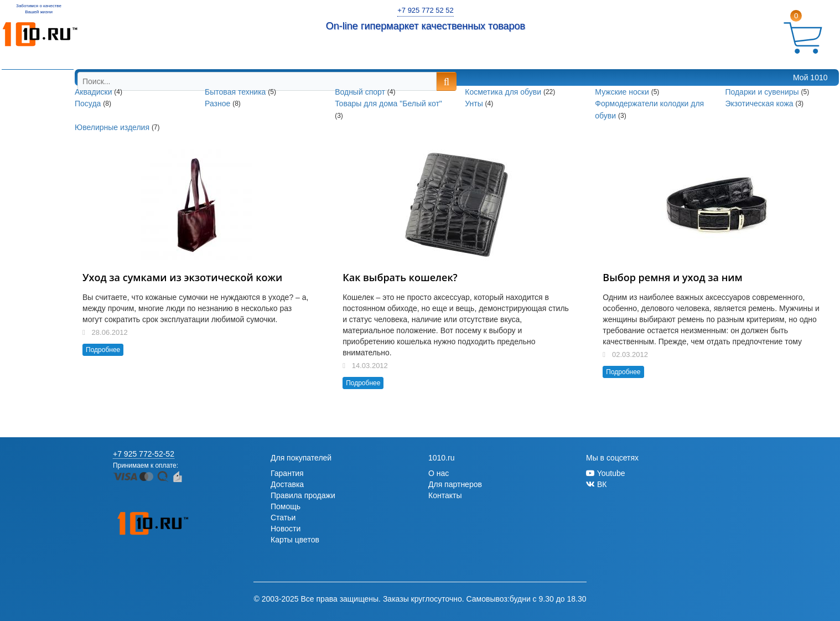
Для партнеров (455, 484)
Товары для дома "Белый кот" (388, 104)
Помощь (286, 506)
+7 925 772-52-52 (144, 454)
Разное (219, 104)
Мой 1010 (810, 77)
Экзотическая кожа (760, 104)
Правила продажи (303, 495)
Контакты (445, 495)
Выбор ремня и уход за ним (672, 277)
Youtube (606, 473)
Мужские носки (623, 92)
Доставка (287, 484)
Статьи (283, 517)
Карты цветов (295, 540)
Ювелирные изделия (113, 127)
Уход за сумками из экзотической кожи (182, 277)
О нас (439, 473)
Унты (475, 104)
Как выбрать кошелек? (400, 277)
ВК (596, 484)
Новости (286, 529)
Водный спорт (361, 92)
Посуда (89, 104)
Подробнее (103, 350)
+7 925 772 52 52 (426, 10)
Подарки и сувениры (763, 92)
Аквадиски (94, 92)
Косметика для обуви (504, 92)
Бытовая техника (236, 92)
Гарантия (287, 473)
